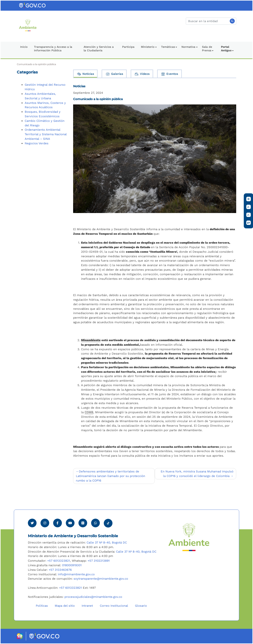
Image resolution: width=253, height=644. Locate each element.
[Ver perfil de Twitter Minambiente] (32, 523)
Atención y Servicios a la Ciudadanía (99, 49)
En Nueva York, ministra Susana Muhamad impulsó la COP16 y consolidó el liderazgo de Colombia (197, 474)
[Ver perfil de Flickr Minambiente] (83, 523)
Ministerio (148, 47)
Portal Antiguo (226, 49)
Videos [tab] (142, 74)
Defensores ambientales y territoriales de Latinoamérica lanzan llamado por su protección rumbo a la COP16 (110, 476)
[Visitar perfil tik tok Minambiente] (108, 522)
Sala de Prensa (207, 49)
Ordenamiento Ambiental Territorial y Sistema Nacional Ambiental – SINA (46, 134)
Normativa (188, 47)
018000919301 (72, 565)
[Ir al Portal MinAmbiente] (28, 25)
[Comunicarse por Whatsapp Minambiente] (95, 523)
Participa (128, 47)
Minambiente (91, 340)
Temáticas (168, 47)
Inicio (24, 47)
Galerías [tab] (114, 74)
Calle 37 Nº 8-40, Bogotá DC (107, 543)
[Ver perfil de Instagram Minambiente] (45, 523)
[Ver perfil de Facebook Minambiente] (58, 523)
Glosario (141, 606)
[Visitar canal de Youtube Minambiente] (70, 523)
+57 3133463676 (60, 570)
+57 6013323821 (59, 561)
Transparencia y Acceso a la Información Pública (53, 49)
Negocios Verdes (37, 143)
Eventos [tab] (169, 74)
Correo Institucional (114, 606)
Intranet (87, 606)
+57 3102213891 (99, 561)
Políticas (42, 606)
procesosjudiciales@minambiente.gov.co (93, 597)
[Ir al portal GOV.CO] (33, 5)
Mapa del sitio (65, 606)
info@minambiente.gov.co (76, 574)
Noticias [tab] (85, 74)
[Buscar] (211, 21)
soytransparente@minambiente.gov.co (101, 579)
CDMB (89, 412)
